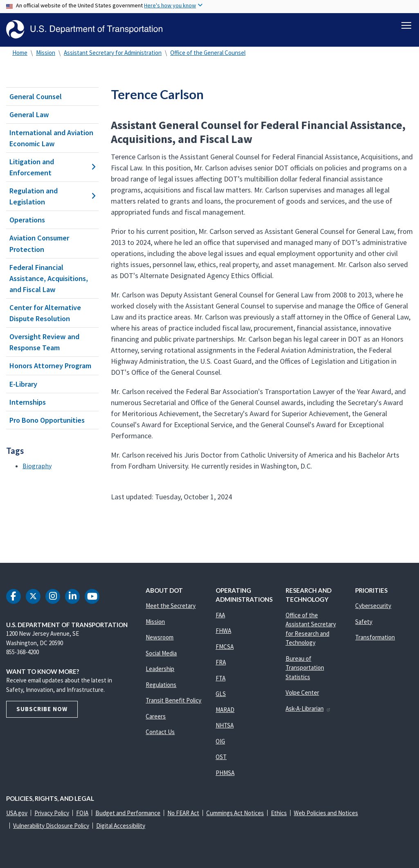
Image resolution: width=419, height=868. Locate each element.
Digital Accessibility (121, 826)
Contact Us (160, 732)
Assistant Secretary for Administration (113, 53)
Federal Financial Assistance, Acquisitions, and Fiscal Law (49, 278)
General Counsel (36, 96)
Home (20, 53)
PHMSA (225, 773)
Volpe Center (302, 692)
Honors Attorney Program (50, 366)
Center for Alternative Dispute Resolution (45, 313)
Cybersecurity (373, 606)
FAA (220, 615)
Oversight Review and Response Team (44, 342)
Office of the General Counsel (208, 53)
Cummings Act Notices (235, 813)
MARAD (225, 710)
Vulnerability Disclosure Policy (51, 826)
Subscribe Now (42, 709)
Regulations (161, 685)
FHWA (223, 631)
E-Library (23, 384)
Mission (46, 53)
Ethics (279, 813)
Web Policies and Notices (326, 813)
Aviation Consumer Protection (39, 244)
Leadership (160, 669)
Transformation (375, 637)
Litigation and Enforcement (52, 167)
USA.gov (17, 813)
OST (221, 757)
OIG (220, 741)
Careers (156, 716)
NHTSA (225, 725)
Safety (364, 622)
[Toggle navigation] (406, 25)
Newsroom (160, 637)
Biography (37, 466)
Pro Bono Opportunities (47, 420)
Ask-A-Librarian (308, 708)
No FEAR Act (183, 813)
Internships (28, 402)
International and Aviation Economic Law (51, 138)
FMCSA (225, 647)
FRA (221, 662)
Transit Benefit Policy (173, 700)
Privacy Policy (52, 813)
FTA (221, 678)
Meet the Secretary (171, 606)
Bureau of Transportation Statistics (305, 668)
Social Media (161, 653)
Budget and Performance (128, 813)
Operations (27, 220)
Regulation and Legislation (52, 196)
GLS (221, 694)
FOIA (82, 813)
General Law (29, 114)
